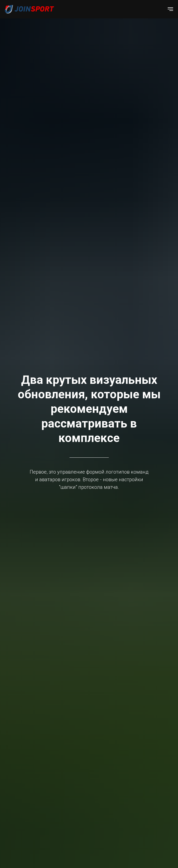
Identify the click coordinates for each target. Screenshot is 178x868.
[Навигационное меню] (170, 9)
